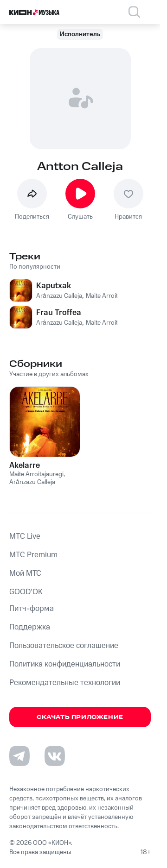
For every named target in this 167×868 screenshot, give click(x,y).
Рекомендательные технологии (65, 683)
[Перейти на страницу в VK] (55, 756)
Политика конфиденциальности (65, 664)
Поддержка (30, 627)
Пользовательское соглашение (64, 646)
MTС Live (25, 536)
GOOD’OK (26, 592)
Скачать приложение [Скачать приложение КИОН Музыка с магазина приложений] (80, 717)
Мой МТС (25, 573)
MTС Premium (33, 555)
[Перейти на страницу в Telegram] (19, 756)
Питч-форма (32, 609)
